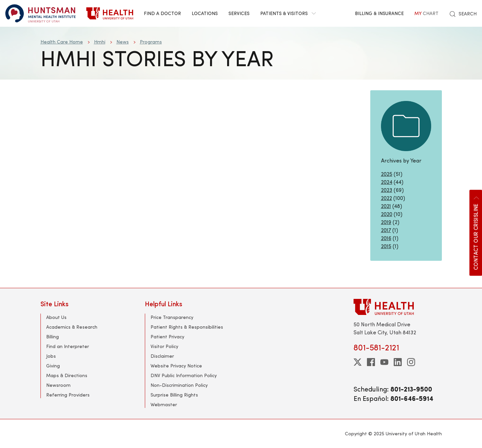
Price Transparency (172, 317)
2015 (386, 246)
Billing (53, 337)
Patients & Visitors (288, 13)
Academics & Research (72, 327)
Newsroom (58, 385)
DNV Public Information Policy (184, 375)
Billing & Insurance (379, 13)
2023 (387, 190)
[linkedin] (398, 362)
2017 (386, 230)
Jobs (51, 356)
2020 (387, 214)
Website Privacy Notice (176, 366)
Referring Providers (68, 395)
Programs (151, 42)
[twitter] (358, 362)
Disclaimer (162, 356)
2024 (387, 182)
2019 (386, 222)
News (123, 42)
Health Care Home (62, 42)
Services (239, 13)
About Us (56, 317)
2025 (387, 174)
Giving (53, 366)
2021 (386, 206)
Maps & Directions (67, 375)
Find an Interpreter (68, 346)
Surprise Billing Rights (174, 395)
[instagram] (411, 362)
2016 (386, 238)
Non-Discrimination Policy (179, 385)
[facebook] (371, 362)
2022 (387, 198)
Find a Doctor (162, 13)
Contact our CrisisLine (475, 233)
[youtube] (384, 362)
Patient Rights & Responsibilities (187, 327)
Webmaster (164, 404)
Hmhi (100, 42)
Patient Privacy (167, 337)
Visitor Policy (164, 346)
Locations (205, 13)
